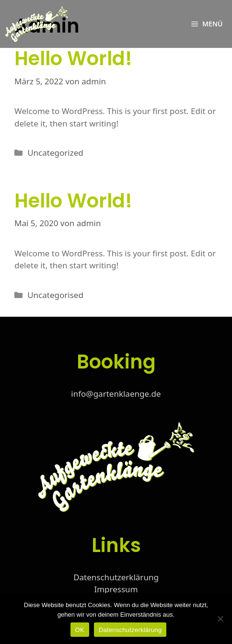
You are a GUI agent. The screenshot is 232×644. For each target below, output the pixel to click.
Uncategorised (55, 295)
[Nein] (220, 619)
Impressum (116, 589)
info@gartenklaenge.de (116, 394)
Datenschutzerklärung (116, 577)
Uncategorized (55, 153)
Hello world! (73, 58)
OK (80, 630)
